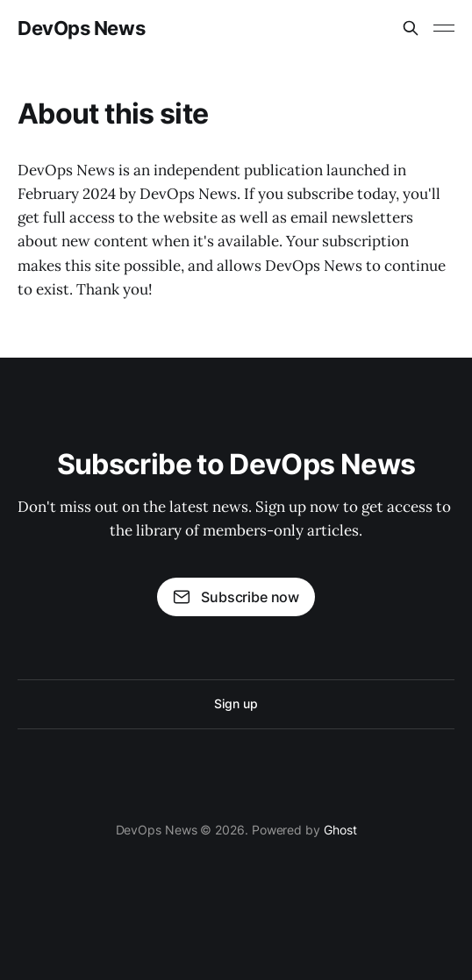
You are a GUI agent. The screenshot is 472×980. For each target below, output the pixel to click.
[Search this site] (411, 28)
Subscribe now (236, 597)
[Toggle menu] (444, 28)
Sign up (236, 703)
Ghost (340, 830)
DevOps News (81, 28)
